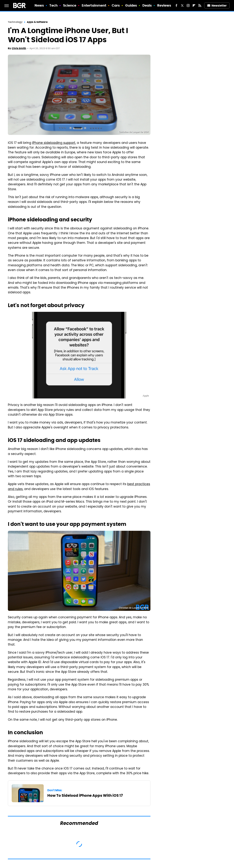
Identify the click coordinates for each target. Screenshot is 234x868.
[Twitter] (182, 5)
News (39, 5)
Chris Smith (19, 48)
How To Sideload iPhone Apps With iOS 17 (85, 795)
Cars (116, 5)
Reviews (164, 5)
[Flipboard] (194, 5)
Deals (147, 5)
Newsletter (217, 6)
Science (70, 5)
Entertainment (94, 5)
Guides (131, 5)
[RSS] (200, 5)
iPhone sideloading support (54, 143)
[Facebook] (176, 5)
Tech (53, 5)
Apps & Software (37, 22)
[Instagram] (188, 5)
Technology (15, 22)
